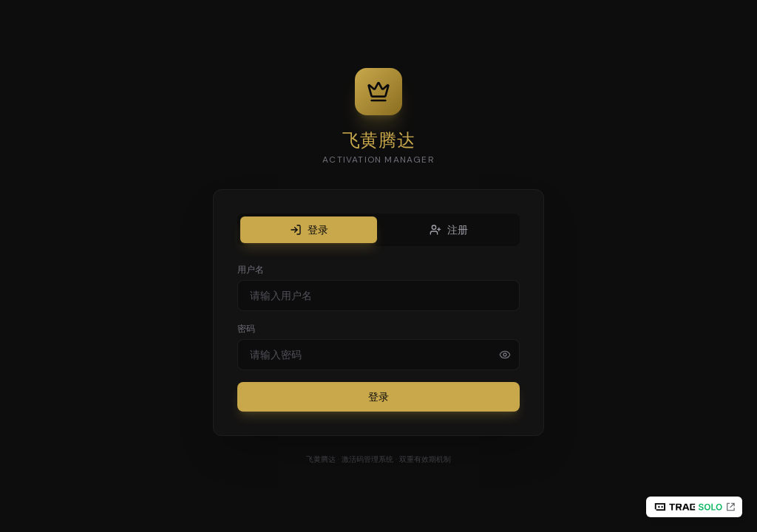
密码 (246, 329)
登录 (309, 230)
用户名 (251, 270)
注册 (449, 230)
